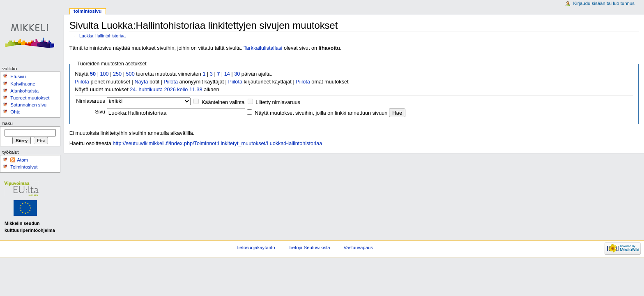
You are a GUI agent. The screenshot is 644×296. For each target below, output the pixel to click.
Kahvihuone (23, 84)
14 (227, 74)
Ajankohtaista (24, 91)
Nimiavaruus (91, 101)
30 (237, 74)
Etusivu (18, 76)
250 (117, 74)
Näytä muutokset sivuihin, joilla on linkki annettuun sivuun (321, 113)
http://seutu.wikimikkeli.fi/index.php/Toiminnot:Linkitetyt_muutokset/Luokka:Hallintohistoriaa (217, 143)
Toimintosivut (24, 167)
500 (130, 74)
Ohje (15, 112)
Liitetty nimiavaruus (278, 102)
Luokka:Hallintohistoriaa (102, 36)
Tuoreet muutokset (30, 98)
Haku (8, 123)
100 (104, 74)
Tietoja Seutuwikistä (309, 247)
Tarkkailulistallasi (263, 48)
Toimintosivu (87, 11)
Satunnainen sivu (28, 105)
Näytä (141, 82)
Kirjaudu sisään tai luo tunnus (604, 3)
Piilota (82, 82)
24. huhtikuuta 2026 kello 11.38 (166, 90)
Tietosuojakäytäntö (255, 247)
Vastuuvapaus (359, 247)
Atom (22, 160)
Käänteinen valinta (223, 102)
